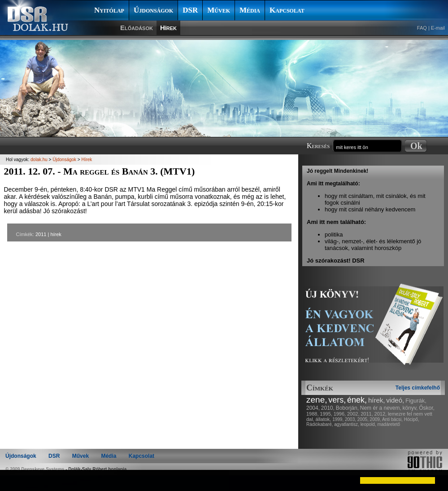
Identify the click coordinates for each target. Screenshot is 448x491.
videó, (395, 400)
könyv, (410, 408)
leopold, (368, 424)
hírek (56, 234)
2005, (363, 419)
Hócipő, (412, 419)
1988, (313, 414)
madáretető (389, 424)
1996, (340, 414)
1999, (338, 419)
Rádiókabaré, (320, 424)
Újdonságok (153, 10)
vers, (337, 400)
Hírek (168, 28)
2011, (367, 414)
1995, (326, 414)
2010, (328, 408)
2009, (376, 419)
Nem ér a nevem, (381, 408)
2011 (41, 234)
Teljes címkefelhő (418, 388)
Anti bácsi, (392, 419)
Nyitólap (109, 10)
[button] (14, 480)
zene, (317, 400)
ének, (357, 400)
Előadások (137, 28)
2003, (350, 419)
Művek (219, 10)
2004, (313, 408)
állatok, (324, 419)
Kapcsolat (287, 10)
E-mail (438, 28)
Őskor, (427, 408)
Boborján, (347, 408)
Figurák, (416, 401)
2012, (381, 414)
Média (250, 10)
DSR (190, 10)
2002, (353, 414)
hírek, (377, 400)
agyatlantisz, (347, 424)
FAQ (422, 28)
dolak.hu (39, 160)
